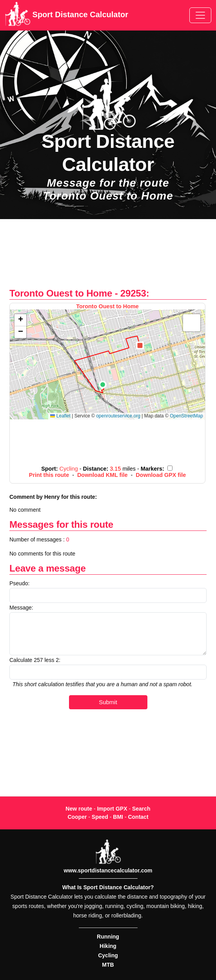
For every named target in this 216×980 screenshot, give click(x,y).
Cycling (108, 955)
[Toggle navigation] (200, 15)
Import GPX (112, 809)
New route (79, 809)
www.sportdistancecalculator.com (108, 870)
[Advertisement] (108, 258)
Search (141, 809)
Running (108, 937)
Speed (100, 817)
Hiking (108, 946)
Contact (138, 817)
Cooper (77, 817)
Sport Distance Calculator (66, 15)
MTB (108, 965)
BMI (118, 817)
